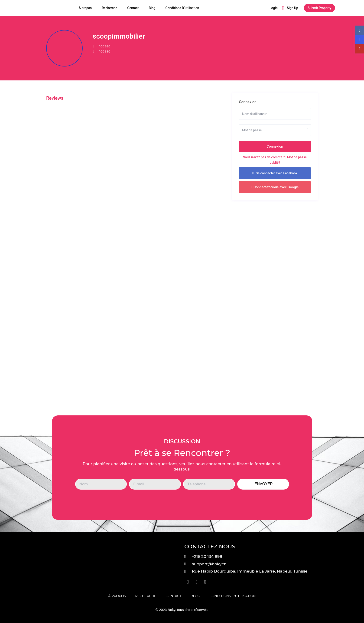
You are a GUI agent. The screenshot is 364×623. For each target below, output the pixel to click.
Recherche (109, 8)
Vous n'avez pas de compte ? (264, 157)
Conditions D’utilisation (182, 8)
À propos (85, 8)
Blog (152, 8)
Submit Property (319, 8)
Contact (133, 8)
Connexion (275, 146)
